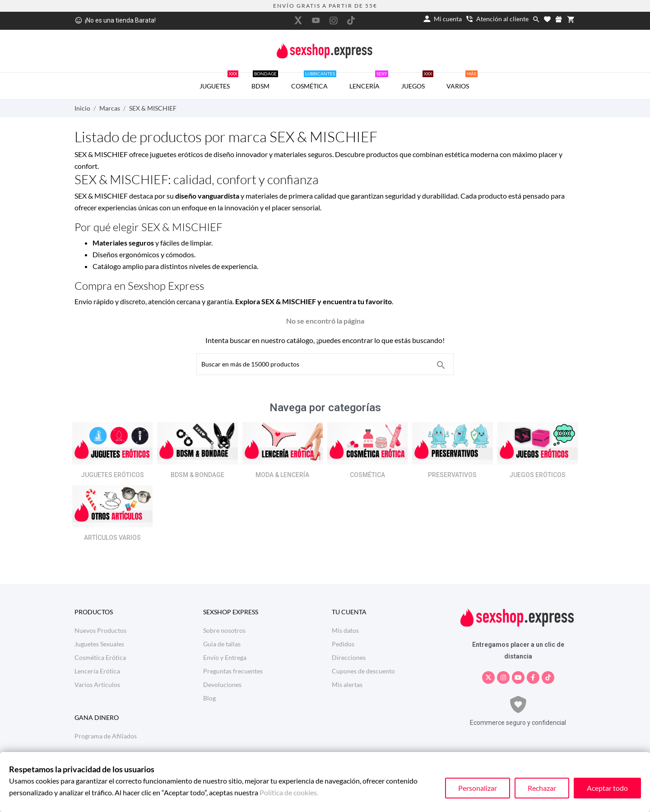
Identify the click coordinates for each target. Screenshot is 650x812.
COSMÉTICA (314, 81)
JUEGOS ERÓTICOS (537, 475)
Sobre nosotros (224, 630)
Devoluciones (222, 684)
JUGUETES (219, 81)
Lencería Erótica (97, 671)
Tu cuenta (349, 612)
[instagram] (334, 21)
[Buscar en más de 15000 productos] (441, 365)
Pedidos (343, 644)
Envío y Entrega (225, 657)
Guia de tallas (222, 644)
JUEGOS (417, 81)
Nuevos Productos (100, 630)
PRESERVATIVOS (452, 475)
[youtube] (316, 20)
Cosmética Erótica (100, 657)
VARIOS (462, 81)
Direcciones (349, 657)
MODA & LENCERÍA (282, 475)
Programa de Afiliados (106, 736)
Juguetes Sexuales (99, 644)
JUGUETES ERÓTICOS (112, 475)
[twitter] (298, 20)
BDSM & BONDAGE (197, 475)
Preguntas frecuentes (233, 671)
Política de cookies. (289, 792)
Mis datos (345, 630)
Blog (209, 698)
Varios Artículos (97, 684)
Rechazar (542, 788)
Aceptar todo (607, 788)
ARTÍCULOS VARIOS (112, 538)
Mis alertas (347, 684)
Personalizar (478, 788)
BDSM (265, 81)
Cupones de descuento (363, 671)
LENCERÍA (369, 81)
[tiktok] (351, 20)
